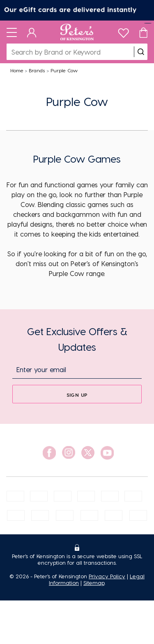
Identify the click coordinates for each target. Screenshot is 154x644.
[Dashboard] (32, 32)
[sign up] (77, 394)
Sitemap (94, 583)
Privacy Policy (107, 576)
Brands (37, 70)
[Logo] (77, 32)
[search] (141, 52)
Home (17, 70)
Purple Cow (64, 70)
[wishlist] (123, 31)
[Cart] (143, 32)
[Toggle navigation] (12, 32)
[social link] (49, 453)
